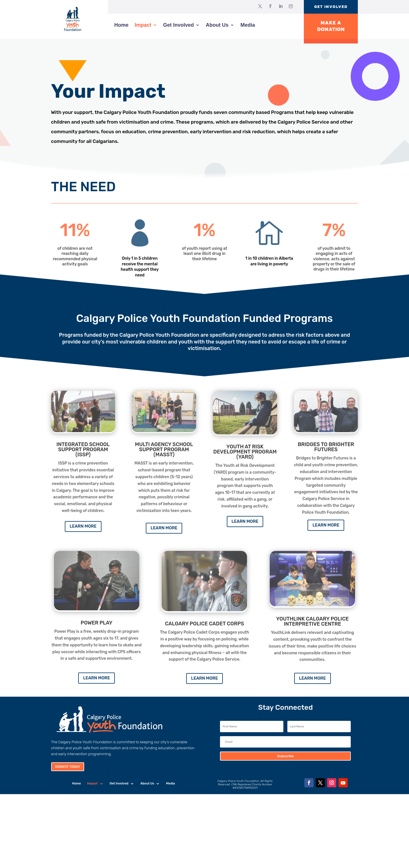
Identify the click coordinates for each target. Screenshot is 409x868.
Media (248, 25)
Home (121, 25)
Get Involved (331, 7)
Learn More (83, 526)
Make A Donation (331, 26)
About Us (217, 25)
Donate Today (68, 767)
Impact (143, 25)
